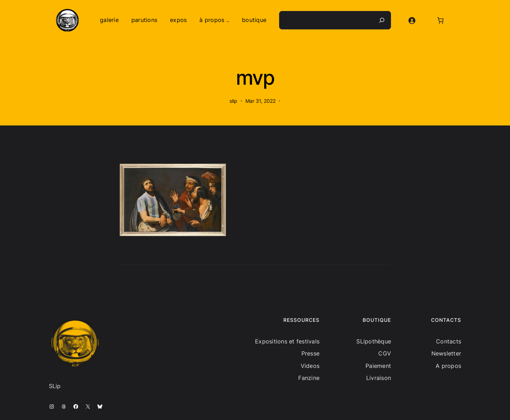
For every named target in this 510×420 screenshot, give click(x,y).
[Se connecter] (412, 20)
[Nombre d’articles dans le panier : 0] (440, 20)
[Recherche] (382, 20)
